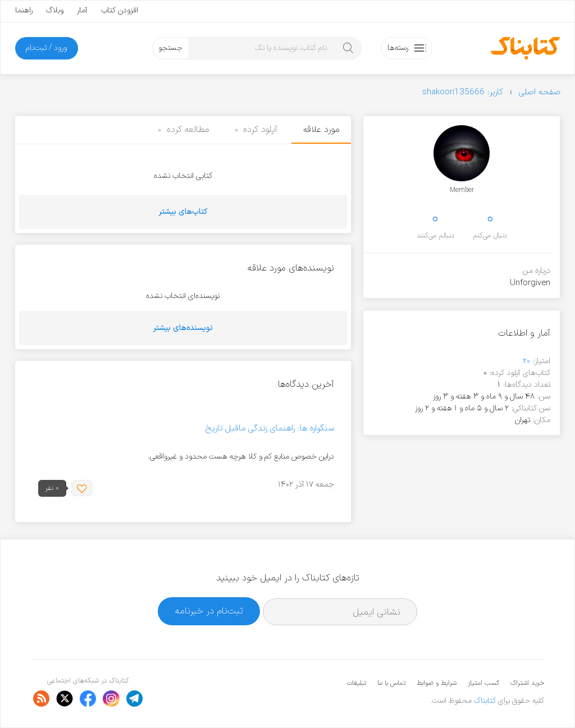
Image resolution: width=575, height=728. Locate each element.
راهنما (24, 10)
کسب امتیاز (483, 683)
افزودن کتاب (120, 10)
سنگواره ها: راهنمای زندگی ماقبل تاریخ (270, 429)
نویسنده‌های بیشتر (183, 328)
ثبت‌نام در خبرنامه (209, 611)
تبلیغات (357, 683)
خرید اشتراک (527, 683)
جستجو (170, 48)
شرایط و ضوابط (437, 683)
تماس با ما (391, 683)
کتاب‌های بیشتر (183, 212)
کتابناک (485, 701)
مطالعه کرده (183, 130)
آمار (82, 10)
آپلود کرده (256, 130)
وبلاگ (55, 10)
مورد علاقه (321, 130)
